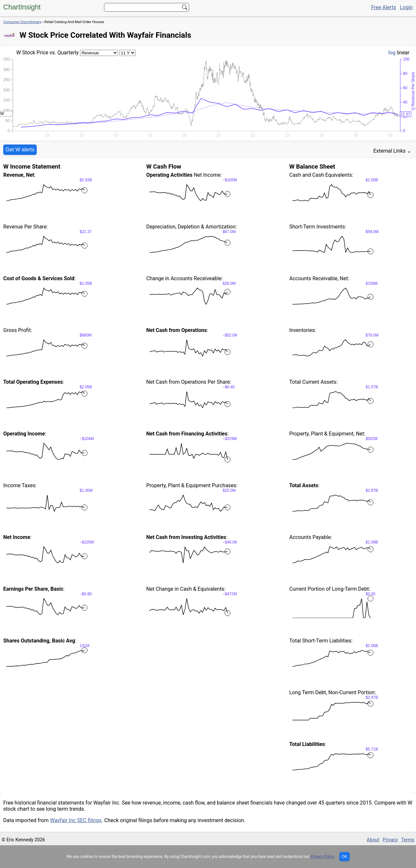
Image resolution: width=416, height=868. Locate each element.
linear (403, 53)
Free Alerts (384, 7)
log (392, 53)
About (373, 840)
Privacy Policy (322, 857)
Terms (408, 840)
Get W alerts (20, 150)
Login (406, 7)
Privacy (390, 840)
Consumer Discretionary (22, 22)
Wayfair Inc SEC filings (76, 820)
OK (344, 857)
